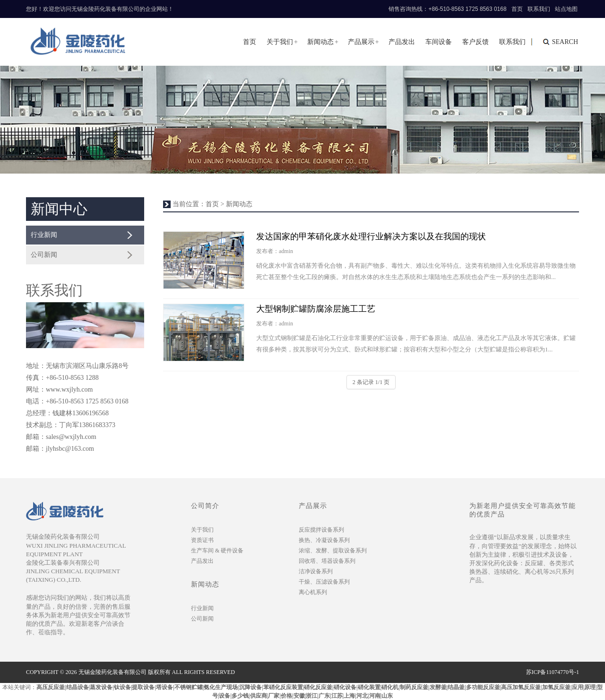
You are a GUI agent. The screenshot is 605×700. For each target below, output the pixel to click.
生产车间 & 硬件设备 (217, 551)
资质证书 (202, 540)
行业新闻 (44, 235)
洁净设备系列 (316, 571)
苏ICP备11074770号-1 (553, 672)
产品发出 (402, 42)
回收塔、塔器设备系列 (327, 561)
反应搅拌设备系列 (321, 530)
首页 (517, 9)
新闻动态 (320, 42)
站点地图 (566, 9)
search (565, 42)
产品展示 (361, 42)
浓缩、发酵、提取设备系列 (333, 551)
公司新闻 (44, 255)
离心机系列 (313, 592)
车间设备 (439, 42)
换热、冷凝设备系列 (324, 540)
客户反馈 (475, 42)
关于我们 (280, 42)
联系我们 (539, 9)
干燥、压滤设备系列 (324, 582)
